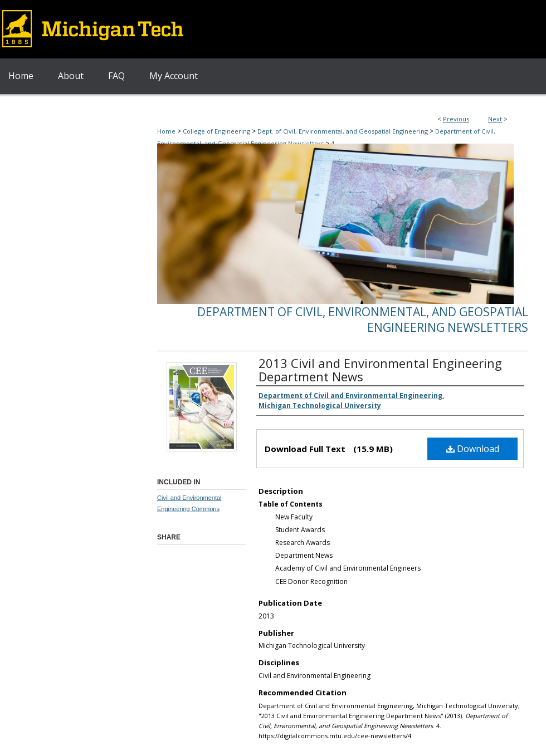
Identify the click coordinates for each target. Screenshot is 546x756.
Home (166, 131)
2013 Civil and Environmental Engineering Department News (380, 370)
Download (473, 449)
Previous (456, 119)
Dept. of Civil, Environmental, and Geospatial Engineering (343, 131)
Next (495, 119)
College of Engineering (216, 131)
